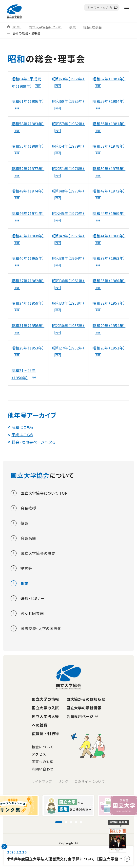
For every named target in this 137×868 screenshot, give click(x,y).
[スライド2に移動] (66, 822)
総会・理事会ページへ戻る (34, 442)
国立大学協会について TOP (39, 493)
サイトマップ (42, 781)
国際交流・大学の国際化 (36, 628)
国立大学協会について (45, 27)
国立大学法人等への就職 (45, 721)
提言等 (21, 568)
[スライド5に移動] (81, 822)
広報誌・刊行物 (45, 734)
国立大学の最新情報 (84, 708)
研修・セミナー (28, 598)
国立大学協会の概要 (33, 553)
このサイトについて (90, 781)
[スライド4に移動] (76, 822)
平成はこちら (23, 435)
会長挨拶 (23, 508)
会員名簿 (23, 538)
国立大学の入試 (45, 708)
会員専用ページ (80, 716)
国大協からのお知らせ (86, 699)
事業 (72, 27)
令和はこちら (23, 427)
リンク (63, 781)
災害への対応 (43, 762)
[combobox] (102, 7)
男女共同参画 (27, 613)
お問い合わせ (43, 769)
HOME (14, 27)
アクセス (39, 754)
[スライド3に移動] (71, 822)
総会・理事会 (93, 27)
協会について (43, 747)
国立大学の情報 (45, 699)
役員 (20, 523)
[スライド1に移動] (59, 822)
